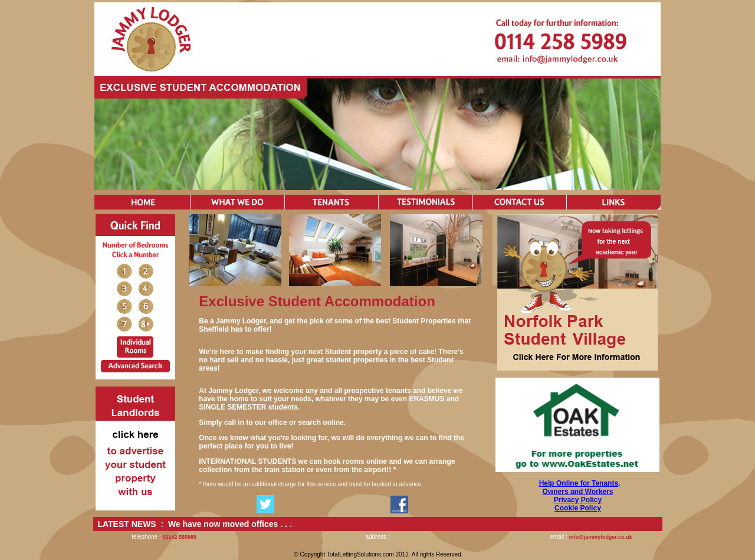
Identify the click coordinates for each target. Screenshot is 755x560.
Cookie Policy (578, 508)
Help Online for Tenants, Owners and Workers (580, 487)
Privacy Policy (578, 500)
